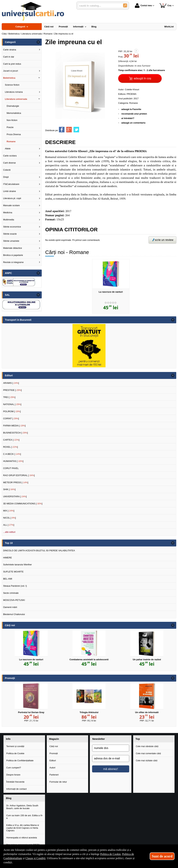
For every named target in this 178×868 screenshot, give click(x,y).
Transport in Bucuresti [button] (18, 320)
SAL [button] (7, 295)
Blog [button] (9, 798)
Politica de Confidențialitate (20, 760)
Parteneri (54, 775)
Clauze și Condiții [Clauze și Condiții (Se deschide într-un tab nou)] (35, 858)
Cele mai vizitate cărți (147, 760)
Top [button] (138, 739)
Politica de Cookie (15, 753)
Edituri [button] (9, 375)
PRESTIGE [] (12, 390)
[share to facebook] (62, 130)
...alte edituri (9, 532)
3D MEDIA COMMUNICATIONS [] (23, 504)
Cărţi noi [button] (10, 625)
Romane (134, 103)
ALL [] (9, 525)
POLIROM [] (12, 411)
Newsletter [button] (99, 739)
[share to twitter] (76, 130)
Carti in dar (9, 57)
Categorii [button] (10, 42)
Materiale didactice (13, 248)
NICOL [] (9, 518)
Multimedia (9, 220)
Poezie (10, 127)
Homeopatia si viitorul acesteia (22, 838)
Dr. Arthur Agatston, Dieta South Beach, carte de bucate (22, 807)
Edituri (53, 760)
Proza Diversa (14, 134)
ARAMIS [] (11, 383)
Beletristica (9, 78)
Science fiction (12, 85)
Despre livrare (13, 775)
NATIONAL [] (12, 404)
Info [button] (8, 739)
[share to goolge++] (69, 130)
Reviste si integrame (13, 262)
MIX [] (9, 511)
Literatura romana (14, 92)
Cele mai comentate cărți (148, 753)
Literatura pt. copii (12, 198)
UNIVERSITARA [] (15, 496)
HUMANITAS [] (13, 461)
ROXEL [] (11, 447)
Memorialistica (14, 113)
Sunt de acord (162, 856)
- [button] (38, 42)
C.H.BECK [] (12, 454)
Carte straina (10, 50)
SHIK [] (9, 489)
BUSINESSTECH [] (15, 433)
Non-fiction (12, 120)
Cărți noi (54, 746)
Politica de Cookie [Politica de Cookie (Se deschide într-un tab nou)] (110, 854)
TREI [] (9, 397)
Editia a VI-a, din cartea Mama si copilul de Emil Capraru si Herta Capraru (23, 828)
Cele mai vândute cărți (147, 746)
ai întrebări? (128, 118)
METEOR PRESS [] (16, 482)
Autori (52, 768)
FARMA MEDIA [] (14, 426)
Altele (8, 149)
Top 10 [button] (9, 543)
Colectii (7, 170)
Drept (6, 177)
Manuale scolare (11, 205)
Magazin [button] (54, 739)
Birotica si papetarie (13, 255)
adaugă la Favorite (131, 109)
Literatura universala (16, 99)
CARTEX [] (11, 440)
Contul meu (143, 6)
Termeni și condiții (15, 746)
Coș (165, 5)
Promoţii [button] (10, 678)
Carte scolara (10, 156)
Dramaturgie (13, 106)
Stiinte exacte (10, 234)
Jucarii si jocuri (11, 71)
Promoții (54, 753)
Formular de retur (58, 782)
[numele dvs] (111, 748)
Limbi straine (10, 191)
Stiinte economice (12, 227)
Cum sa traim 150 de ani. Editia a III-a (25, 817)
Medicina (8, 212)
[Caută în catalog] (125, 5)
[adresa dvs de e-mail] (111, 759)
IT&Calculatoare (11, 184)
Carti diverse (9, 163)
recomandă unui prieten (134, 114)
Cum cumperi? (14, 768)
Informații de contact (16, 789)
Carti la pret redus (12, 64)
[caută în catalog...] (99, 6)
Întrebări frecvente (15, 782)
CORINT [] (11, 418)
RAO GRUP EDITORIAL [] (19, 475)
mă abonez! (111, 769)
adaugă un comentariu (133, 123)
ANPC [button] (8, 273)
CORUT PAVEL (11, 468)
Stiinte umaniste (11, 241)
